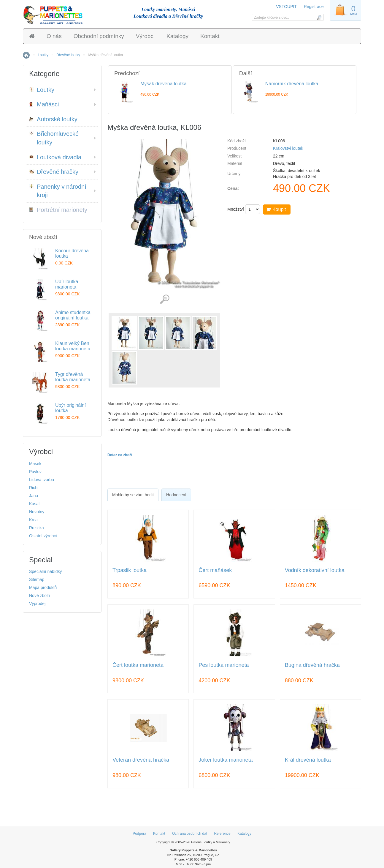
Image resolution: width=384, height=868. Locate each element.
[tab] (133, 495)
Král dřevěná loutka (308, 760)
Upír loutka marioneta (67, 284)
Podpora (139, 834)
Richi (34, 488)
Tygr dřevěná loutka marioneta (73, 377)
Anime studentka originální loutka (73, 315)
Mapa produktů (43, 587)
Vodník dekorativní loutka (315, 570)
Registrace (314, 7)
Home (26, 55)
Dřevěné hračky (54, 172)
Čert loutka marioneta (138, 665)
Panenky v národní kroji (58, 191)
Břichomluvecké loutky (54, 138)
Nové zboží (39, 596)
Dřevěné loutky (68, 55)
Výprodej (37, 604)
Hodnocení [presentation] (176, 495)
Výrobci (145, 36)
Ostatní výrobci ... (45, 536)
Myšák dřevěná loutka (164, 84)
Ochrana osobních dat (190, 834)
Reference (222, 834)
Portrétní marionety (58, 210)
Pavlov (35, 472)
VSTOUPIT (287, 7)
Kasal (34, 504)
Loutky (43, 55)
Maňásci (44, 104)
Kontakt (210, 36)
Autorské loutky (53, 119)
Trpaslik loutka (130, 570)
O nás (54, 36)
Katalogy (177, 36)
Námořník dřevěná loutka (292, 84)
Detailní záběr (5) (165, 299)
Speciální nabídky (46, 571)
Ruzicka (37, 528)
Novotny (37, 512)
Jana (34, 496)
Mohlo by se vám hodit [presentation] (133, 495)
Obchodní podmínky (99, 36)
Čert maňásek (215, 570)
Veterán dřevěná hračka (141, 760)
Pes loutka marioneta (224, 665)
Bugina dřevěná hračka (312, 665)
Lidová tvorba (42, 480)
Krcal (34, 520)
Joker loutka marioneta (226, 760)
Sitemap (37, 579)
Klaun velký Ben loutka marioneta (73, 346)
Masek (35, 464)
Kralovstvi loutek (288, 148)
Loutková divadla (55, 157)
